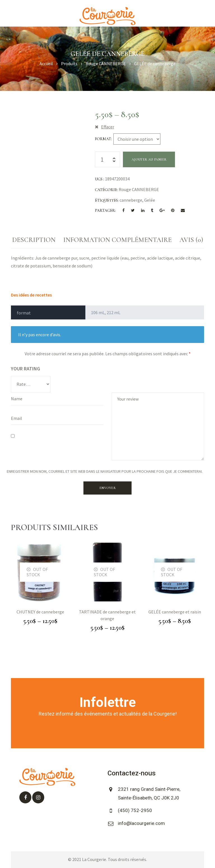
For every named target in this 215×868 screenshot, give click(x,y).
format (103, 139)
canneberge (131, 200)
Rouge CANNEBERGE (139, 189)
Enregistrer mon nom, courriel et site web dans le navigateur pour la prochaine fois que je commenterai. (105, 471)
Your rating (25, 369)
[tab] (34, 240)
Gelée (150, 200)
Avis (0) (191, 240)
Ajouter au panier (149, 159)
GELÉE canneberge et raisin (175, 612)
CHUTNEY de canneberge (40, 612)
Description (34, 240)
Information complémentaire (117, 240)
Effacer (108, 127)
